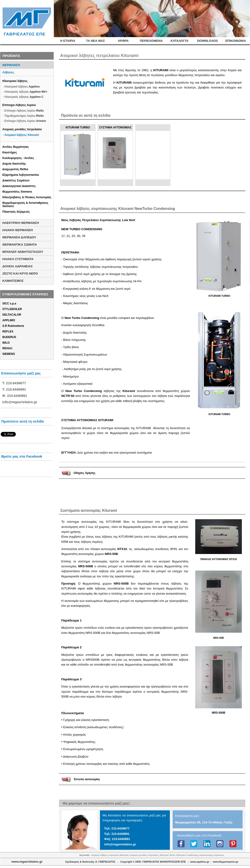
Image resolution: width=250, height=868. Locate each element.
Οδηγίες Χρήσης (85, 473)
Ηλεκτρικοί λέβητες (15, 81)
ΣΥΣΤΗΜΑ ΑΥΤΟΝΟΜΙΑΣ (115, 127)
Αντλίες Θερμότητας (16, 147)
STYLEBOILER (12, 309)
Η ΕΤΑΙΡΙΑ (68, 41)
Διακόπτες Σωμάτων (16, 180)
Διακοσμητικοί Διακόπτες (19, 186)
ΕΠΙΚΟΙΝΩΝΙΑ (236, 41)
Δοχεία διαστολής (14, 164)
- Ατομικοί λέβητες (21, 135)
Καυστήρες (10, 152)
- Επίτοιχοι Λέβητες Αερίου (23, 111)
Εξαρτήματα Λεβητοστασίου (21, 175)
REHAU (7, 348)
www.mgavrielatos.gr (27, 862)
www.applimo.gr (200, 862)
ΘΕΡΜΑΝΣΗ (11, 65)
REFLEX (8, 332)
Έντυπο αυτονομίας (87, 779)
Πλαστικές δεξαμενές (16, 212)
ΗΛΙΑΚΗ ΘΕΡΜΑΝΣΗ (18, 230)
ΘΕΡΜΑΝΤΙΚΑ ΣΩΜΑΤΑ (20, 245)
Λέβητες (8, 72)
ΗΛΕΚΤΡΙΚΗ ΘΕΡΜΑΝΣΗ (21, 223)
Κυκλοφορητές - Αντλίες (18, 158)
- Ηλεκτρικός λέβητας (25, 92)
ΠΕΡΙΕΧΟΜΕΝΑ (151, 41)
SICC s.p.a (9, 303)
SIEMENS (9, 354)
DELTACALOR (12, 315)
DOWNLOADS (207, 41)
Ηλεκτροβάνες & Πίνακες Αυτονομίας (27, 197)
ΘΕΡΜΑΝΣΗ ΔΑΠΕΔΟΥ (19, 237)
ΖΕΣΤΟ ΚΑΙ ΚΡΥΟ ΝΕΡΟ (20, 273)
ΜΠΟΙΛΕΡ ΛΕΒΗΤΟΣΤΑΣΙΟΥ (23, 252)
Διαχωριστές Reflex (15, 169)
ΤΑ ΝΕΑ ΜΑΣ (95, 41)
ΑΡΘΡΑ (123, 41)
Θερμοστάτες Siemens (17, 192)
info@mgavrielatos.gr (120, 844)
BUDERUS (9, 337)
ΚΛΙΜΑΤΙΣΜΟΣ (13, 281)
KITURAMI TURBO (78, 127)
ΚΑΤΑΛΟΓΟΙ (179, 41)
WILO (6, 343)
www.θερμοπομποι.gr (226, 862)
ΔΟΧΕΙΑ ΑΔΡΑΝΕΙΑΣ (17, 266)
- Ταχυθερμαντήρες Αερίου (23, 116)
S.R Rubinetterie (13, 326)
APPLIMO (9, 320)
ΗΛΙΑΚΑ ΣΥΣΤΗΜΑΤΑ (18, 259)
